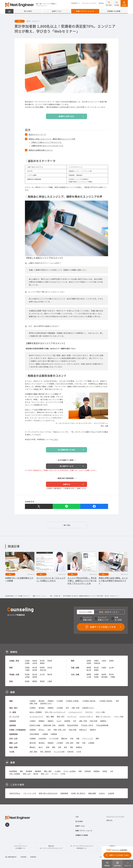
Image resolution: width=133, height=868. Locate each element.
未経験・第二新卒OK (78, 793)
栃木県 (35, 667)
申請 (84, 743)
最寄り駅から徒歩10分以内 (48, 793)
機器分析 (64, 738)
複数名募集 (92, 793)
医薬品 (105, 771)
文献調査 (33, 738)
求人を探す (28, 11)
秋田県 (27, 663)
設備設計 (42, 721)
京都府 (96, 661)
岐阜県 (27, 681)
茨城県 (27, 667)
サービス (55, 774)
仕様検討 (33, 701)
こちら (55, 439)
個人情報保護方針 (11, 857)
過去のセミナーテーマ (37, 134)
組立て (41, 747)
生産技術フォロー (46, 703)
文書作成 (70, 752)
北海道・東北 (14, 661)
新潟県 (27, 674)
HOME (9, 11)
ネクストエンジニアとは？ (89, 3)
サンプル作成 (54, 738)
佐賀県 (96, 674)
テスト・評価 (100, 712)
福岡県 (89, 674)
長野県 (35, 677)
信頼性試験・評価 (49, 725)
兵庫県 (111, 661)
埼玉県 (50, 667)
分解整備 (54, 734)
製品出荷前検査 (73, 725)
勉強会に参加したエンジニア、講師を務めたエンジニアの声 (52, 139)
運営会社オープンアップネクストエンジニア (51, 847)
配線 (48, 747)
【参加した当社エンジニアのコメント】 (46, 142)
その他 (12, 752)
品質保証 (13, 725)
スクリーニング (88, 738)
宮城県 (50, 661)
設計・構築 (50, 716)
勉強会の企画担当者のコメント (41, 150)
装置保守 (93, 730)
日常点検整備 (34, 734)
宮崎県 (96, 677)
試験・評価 (33, 703)
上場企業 (111, 793)
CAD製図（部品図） (106, 701)
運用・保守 (61, 716)
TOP (77, 817)
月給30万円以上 (15, 793)
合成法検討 (42, 738)
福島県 (42, 663)
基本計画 (33, 743)
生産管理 (67, 721)
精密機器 (38, 771)
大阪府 (104, 661)
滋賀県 (89, 661)
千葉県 (27, 670)
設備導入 (51, 721)
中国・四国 (75, 667)
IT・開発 (13, 712)
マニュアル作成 (59, 752)
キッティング (72, 716)
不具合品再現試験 (102, 725)
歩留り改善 (94, 721)
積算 (78, 743)
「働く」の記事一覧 (55, 596)
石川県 (42, 674)
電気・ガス (45, 774)
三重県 (50, 681)
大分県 (89, 677)
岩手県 (42, 661)
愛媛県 (96, 670)
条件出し (42, 730)
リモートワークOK (30, 793)
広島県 (104, 667)
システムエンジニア (75, 712)
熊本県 (111, 674)
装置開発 (33, 730)
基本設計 (42, 701)
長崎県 (104, 674)
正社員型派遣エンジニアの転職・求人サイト (17, 596)
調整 (54, 747)
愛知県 (42, 681)
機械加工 (33, 747)
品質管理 (61, 725)
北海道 (27, 661)
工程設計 (33, 721)
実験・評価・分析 (60, 730)
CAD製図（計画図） (73, 701)
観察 (97, 738)
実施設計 (51, 743)
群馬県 (42, 667)
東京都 (35, 670)
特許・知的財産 (46, 752)
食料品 (36, 774)
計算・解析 (70, 743)
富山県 (35, 674)
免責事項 (33, 857)
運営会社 (101, 3)
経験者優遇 (64, 793)
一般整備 (45, 734)
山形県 (35, 663)
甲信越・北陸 (14, 674)
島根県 (89, 667)
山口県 (111, 667)
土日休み (102, 793)
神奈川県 (43, 670)
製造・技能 (13, 747)
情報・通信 (48, 771)
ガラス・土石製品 (70, 771)
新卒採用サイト (76, 3)
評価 (72, 738)
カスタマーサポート (86, 716)
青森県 (35, 661)
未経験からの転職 (114, 11)
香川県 (89, 670)
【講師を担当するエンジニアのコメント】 (47, 146)
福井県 (50, 674)
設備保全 (103, 721)
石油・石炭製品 (15, 774)
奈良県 (89, 663)
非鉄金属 (88, 771)
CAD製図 (60, 701)
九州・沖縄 (75, 674)
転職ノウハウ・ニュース (85, 11)
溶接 (60, 747)
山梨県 (27, 677)
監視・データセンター (104, 716)
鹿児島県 (105, 677)
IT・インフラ (14, 717)
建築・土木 (13, 743)
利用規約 (24, 857)
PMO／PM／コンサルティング (55, 712)
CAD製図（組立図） (89, 701)
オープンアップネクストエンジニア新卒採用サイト (82, 847)
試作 (67, 708)
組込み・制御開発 (36, 712)
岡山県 (96, 667)
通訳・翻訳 (33, 752)
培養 (78, 738)
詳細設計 (51, 701)
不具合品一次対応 (87, 725)
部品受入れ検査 (35, 725)
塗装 (66, 747)
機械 (11, 701)
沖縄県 (113, 677)
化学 (112, 771)
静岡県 (35, 681)
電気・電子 (13, 708)
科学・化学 (13, 738)
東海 (11, 681)
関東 (11, 667)
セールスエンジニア (36, 716)
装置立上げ (83, 730)
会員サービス (57, 11)
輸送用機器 (13, 771)
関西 (73, 661)
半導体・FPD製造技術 (18, 730)
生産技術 (13, 721)
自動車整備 (13, 734)
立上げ (59, 721)
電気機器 (29, 771)
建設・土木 (27, 774)
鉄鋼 (80, 771)
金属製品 (97, 771)
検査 (72, 747)
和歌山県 (97, 663)
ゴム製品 (58, 771)
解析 (117, 701)
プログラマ (89, 712)
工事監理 (91, 743)
